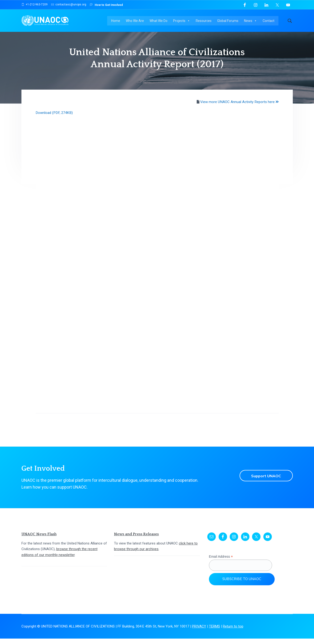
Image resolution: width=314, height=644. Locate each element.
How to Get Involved (106, 5)
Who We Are (136, 21)
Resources (205, 21)
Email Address (221, 562)
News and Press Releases (136, 540)
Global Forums (229, 21)
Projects (183, 21)
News (252, 21)
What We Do (160, 21)
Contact (270, 21)
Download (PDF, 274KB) (55, 118)
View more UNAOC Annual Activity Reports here (239, 107)
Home (117, 21)
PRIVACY (199, 632)
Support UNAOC (265, 481)
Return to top (233, 632)
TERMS (214, 632)
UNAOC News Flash (39, 540)
